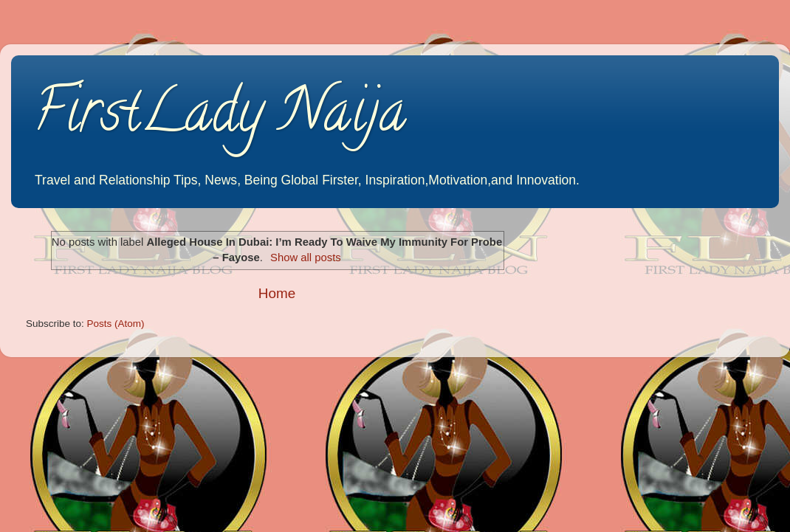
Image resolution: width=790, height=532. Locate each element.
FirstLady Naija (220, 117)
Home (277, 293)
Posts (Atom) (116, 324)
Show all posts (306, 258)
